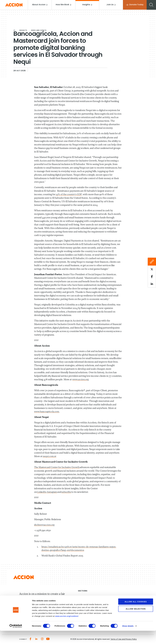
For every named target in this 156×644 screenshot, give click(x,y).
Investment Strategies (119, 601)
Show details (128, 639)
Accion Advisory (116, 606)
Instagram (52, 492)
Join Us (111, 5)
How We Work (64, 5)
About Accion (41, 5)
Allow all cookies (136, 615)
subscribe (67, 492)
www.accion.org (81, 380)
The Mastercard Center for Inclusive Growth (57, 467)
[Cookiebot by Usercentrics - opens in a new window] (16, 639)
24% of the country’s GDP (69, 195)
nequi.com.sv (50, 456)
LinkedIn (42, 492)
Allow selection (136, 622)
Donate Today (135, 5)
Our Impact (84, 601)
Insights (88, 5)
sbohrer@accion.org (45, 525)
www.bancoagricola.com (47, 412)
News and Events (39, 30)
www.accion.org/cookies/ (67, 629)
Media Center (85, 606)
